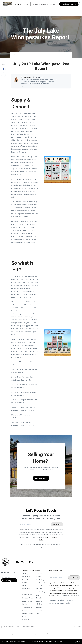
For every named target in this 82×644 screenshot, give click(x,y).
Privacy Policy (77, 626)
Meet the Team (27, 598)
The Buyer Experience (38, 11)
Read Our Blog (40, 592)
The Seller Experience (21, 11)
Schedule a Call (27, 607)
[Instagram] (11, 572)
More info (65, 641)
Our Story (50, 11)
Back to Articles (18, 55)
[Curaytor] (9, 582)
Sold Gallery (40, 607)
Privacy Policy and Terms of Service (69, 596)
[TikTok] (14, 572)
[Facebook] (2, 572)
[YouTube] (8, 572)
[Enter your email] (36, 524)
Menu (60, 11)
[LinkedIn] (5, 572)
